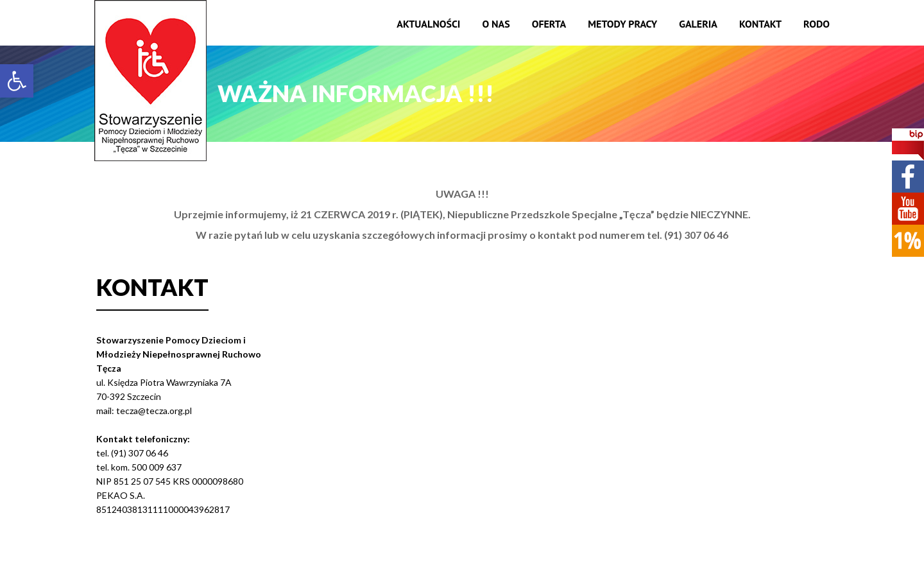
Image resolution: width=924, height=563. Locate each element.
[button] (17, 81)
